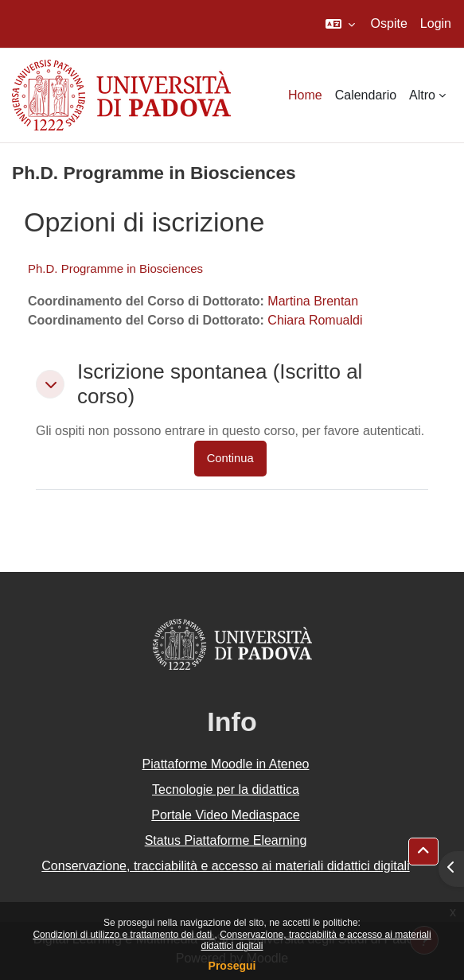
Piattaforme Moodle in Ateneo (226, 764)
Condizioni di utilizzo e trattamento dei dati (123, 935)
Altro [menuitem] (422, 95)
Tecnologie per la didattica (226, 789)
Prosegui (232, 966)
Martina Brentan (313, 301)
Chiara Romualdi (315, 320)
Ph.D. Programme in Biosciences (115, 268)
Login (436, 23)
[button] (340, 24)
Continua (230, 458)
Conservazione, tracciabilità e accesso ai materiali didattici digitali (225, 866)
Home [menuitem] (305, 95)
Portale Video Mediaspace (226, 815)
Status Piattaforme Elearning (226, 840)
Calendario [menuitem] (366, 95)
